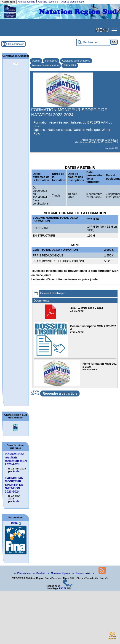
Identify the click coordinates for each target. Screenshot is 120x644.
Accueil (36, 61)
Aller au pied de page (72, 2)
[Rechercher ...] (93, 42)
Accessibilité (8, 2)
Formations (51, 61)
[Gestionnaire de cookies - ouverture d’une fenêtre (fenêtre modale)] (112, 636)
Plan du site (23, 573)
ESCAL (63, 589)
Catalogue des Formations (76, 61)
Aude (112, 149)
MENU (102, 30)
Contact (40, 573)
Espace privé (82, 573)
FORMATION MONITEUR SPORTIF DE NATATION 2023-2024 (14, 485)
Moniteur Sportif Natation (45, 66)
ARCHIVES (70, 66)
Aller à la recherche (48, 2)
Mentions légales (59, 573)
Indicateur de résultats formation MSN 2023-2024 (16, 459)
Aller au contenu (26, 2)
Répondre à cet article (60, 393)
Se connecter (16, 44)
